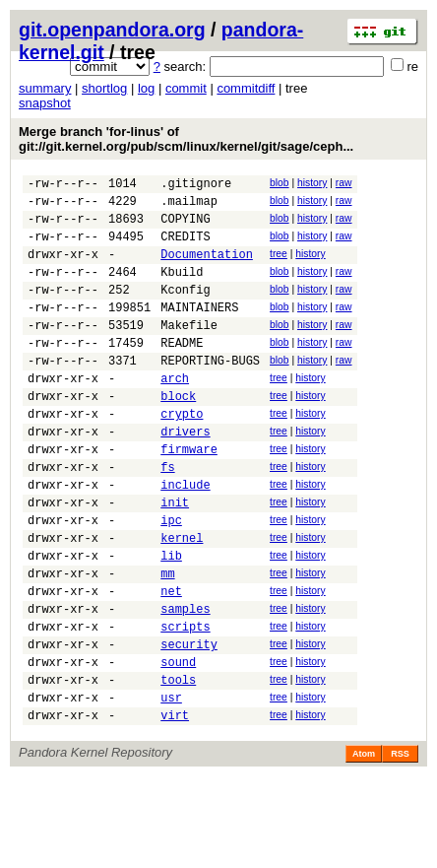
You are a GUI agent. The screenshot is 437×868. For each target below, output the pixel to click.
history (312, 183)
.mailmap (189, 206)
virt (175, 806)
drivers (185, 475)
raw (344, 183)
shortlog (104, 88)
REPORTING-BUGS (210, 393)
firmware (189, 496)
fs (167, 517)
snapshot (45, 103)
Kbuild (182, 289)
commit (186, 88)
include (185, 537)
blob (280, 183)
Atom (364, 845)
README (182, 372)
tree (279, 266)
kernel (182, 600)
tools (178, 765)
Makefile (189, 351)
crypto (182, 455)
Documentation (207, 268)
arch (175, 413)
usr (171, 786)
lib (171, 620)
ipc (171, 579)
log (146, 88)
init (175, 558)
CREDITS (185, 248)
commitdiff (246, 88)
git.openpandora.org (112, 30)
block (178, 434)
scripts (185, 703)
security (189, 724)
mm (167, 641)
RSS (400, 845)
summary (45, 88)
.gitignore (196, 186)
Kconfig (185, 310)
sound (178, 744)
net (171, 662)
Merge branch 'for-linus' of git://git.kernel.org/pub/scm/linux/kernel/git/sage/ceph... (186, 139)
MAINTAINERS (199, 331)
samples (185, 682)
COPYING (185, 227)
